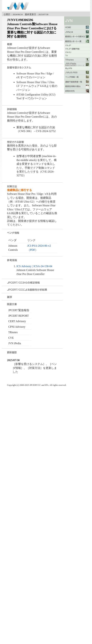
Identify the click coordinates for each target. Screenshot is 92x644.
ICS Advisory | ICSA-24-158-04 (34, 266)
